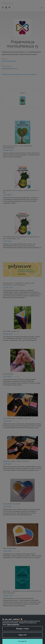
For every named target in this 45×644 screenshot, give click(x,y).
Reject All (22, 639)
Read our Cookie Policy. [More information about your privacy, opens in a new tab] (13, 628)
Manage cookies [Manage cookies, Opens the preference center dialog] (23, 632)
